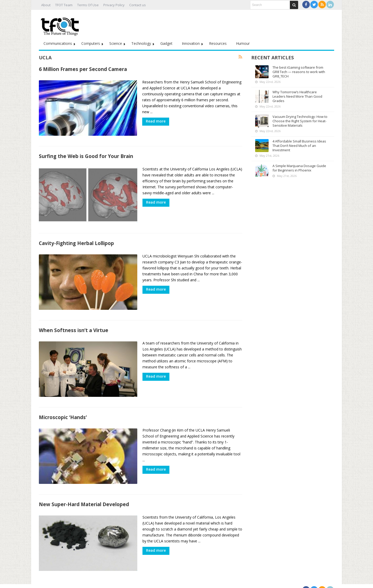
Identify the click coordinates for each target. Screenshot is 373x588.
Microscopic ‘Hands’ (63, 412)
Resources (218, 43)
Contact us (138, 5)
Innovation (191, 43)
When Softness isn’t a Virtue (74, 326)
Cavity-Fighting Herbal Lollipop (76, 241)
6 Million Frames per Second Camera (83, 69)
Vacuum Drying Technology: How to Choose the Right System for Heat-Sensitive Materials (300, 121)
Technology (141, 43)
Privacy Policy (114, 5)
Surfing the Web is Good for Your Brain (86, 155)
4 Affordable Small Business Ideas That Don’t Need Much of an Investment (299, 146)
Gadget (166, 43)
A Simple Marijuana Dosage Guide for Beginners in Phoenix (299, 168)
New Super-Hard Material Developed (84, 498)
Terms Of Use (88, 5)
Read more (156, 121)
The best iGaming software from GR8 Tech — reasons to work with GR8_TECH (299, 72)
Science (116, 43)
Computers (91, 43)
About (46, 5)
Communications (58, 43)
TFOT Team (64, 5)
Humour (243, 43)
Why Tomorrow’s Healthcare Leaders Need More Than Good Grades (297, 96)
